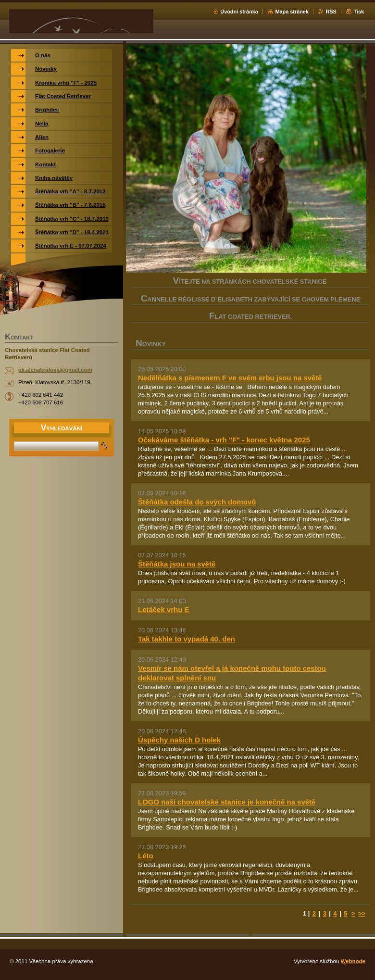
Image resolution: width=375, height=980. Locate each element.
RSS (331, 12)
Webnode (353, 961)
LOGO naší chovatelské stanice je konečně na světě (227, 802)
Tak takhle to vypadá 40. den (187, 639)
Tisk (359, 12)
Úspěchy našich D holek (179, 740)
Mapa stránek (292, 12)
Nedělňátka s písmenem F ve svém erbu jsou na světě (230, 378)
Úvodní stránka (239, 12)
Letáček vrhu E (164, 609)
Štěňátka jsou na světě (177, 564)
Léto (146, 856)
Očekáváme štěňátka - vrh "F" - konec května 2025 (224, 440)
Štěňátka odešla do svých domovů (197, 502)
